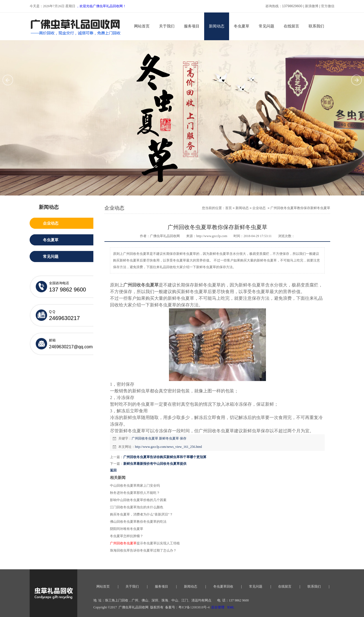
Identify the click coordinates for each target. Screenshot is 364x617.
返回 (113, 470)
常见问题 (266, 26)
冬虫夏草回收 (223, 586)
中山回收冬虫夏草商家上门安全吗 (135, 486)
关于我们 (167, 26)
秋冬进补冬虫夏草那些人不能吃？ (135, 493)
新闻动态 (217, 26)
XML (231, 607)
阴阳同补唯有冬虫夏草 (127, 529)
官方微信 (328, 6)
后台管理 (218, 607)
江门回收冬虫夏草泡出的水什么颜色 (137, 507)
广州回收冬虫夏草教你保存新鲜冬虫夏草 (300, 208)
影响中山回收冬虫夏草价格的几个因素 (138, 500)
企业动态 (259, 208)
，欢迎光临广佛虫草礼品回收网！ (101, 6)
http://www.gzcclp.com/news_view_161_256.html (168, 447)
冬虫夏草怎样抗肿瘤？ (127, 536)
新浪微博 (312, 6)
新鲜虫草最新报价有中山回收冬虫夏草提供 (155, 464)
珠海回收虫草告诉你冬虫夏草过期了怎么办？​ (143, 550)
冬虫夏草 (242, 26)
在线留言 (291, 26)
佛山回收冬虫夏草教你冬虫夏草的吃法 (138, 522)
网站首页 (142, 26)
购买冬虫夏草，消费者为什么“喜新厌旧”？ (141, 514)
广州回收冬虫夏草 (145, 438)
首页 (229, 208)
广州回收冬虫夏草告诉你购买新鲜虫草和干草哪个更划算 (165, 457)
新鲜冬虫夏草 (169, 438)
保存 (183, 438)
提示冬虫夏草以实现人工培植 (145, 543)
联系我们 (316, 26)
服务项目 (192, 26)
